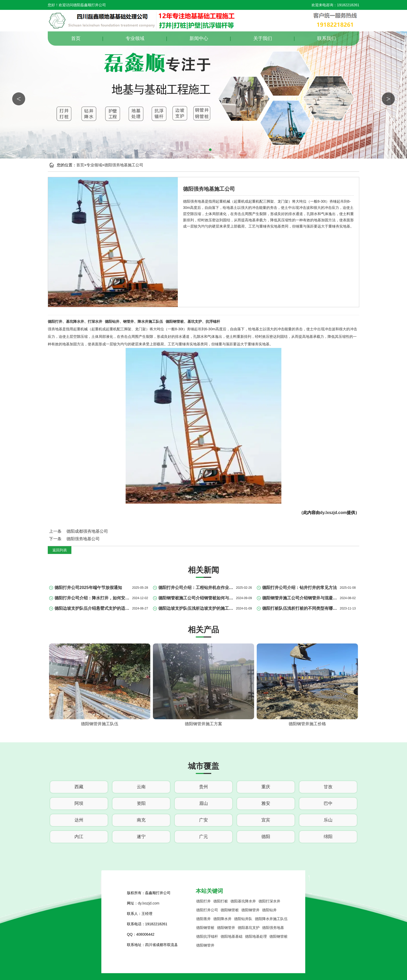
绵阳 (328, 837)
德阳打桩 (221, 901)
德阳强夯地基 (273, 928)
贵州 (203, 787)
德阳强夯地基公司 (83, 539)
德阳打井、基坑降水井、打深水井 (75, 321)
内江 (79, 837)
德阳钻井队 (243, 919)
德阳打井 (203, 901)
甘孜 (328, 787)
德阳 (266, 837)
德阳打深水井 (269, 901)
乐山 (328, 820)
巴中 (328, 803)
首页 (76, 38)
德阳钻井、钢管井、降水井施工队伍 (134, 321)
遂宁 (141, 837)
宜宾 (266, 820)
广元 (203, 837)
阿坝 (79, 803)
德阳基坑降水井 (243, 901)
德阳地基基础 (232, 936)
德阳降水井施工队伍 (271, 919)
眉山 (203, 803)
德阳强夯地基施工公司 (124, 165)
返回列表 (60, 550)
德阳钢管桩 (230, 910)
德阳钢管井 (250, 910)
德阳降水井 (222, 919)
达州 (79, 820)
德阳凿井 (203, 919)
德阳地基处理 (256, 936)
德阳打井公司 (207, 910)
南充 (141, 820)
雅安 (266, 803)
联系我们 (327, 38)
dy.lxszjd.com (333, 513)
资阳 (141, 803)
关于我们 (263, 38)
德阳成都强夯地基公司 (87, 531)
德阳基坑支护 (249, 928)
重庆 (266, 787)
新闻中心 (199, 38)
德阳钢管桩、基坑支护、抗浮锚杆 (193, 321)
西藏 (79, 787)
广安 (203, 820)
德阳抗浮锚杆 (207, 936)
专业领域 (135, 38)
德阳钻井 (269, 910)
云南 (141, 787)
